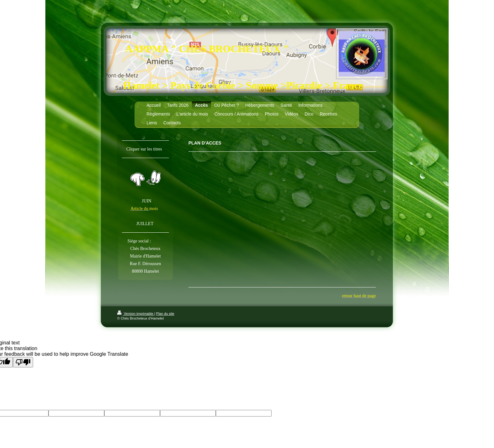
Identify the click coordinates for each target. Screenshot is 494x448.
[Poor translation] (23, 362)
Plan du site (165, 314)
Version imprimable (136, 314)
